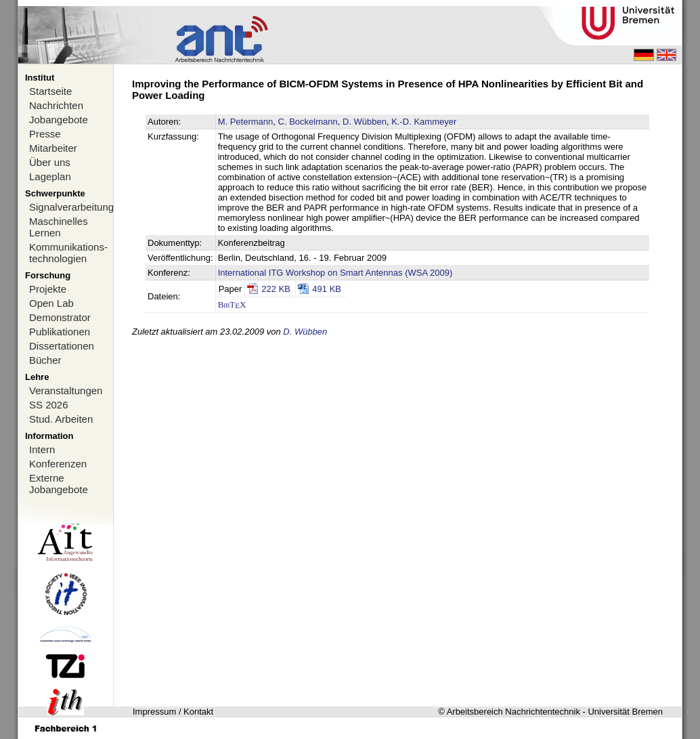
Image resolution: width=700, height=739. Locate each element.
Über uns (50, 162)
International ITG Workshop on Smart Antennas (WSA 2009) (335, 273)
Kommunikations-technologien (68, 253)
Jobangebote (59, 120)
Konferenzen (58, 464)
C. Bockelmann (308, 122)
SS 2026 (49, 405)
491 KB (327, 289)
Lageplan (50, 176)
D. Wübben (365, 122)
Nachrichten (56, 105)
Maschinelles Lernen (59, 227)
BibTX (232, 304)
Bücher (45, 360)
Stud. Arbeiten (61, 419)
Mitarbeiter (53, 148)
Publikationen (60, 332)
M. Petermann (246, 122)
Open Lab (51, 303)
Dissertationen (62, 346)
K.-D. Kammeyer (424, 122)
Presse (45, 134)
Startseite (50, 91)
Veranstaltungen (66, 390)
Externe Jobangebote (59, 484)
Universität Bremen (625, 712)
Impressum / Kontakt (173, 712)
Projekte (48, 289)
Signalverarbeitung (71, 207)
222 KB (276, 289)
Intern (42, 449)
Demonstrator (60, 317)
